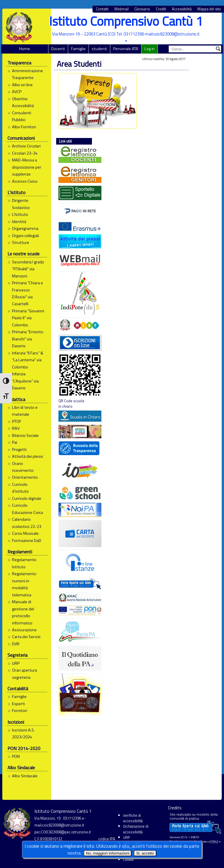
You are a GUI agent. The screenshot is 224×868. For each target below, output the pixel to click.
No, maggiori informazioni (108, 853)
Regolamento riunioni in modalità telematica (24, 584)
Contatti (102, 9)
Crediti (161, 9)
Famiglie (78, 49)
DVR (16, 644)
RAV (16, 428)
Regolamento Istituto (24, 563)
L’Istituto (20, 214)
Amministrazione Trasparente (27, 74)
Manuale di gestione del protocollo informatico (23, 612)
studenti (99, 49)
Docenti (58, 49)
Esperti (18, 704)
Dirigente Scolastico (21, 204)
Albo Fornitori (24, 127)
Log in (150, 49)
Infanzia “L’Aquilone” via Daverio (25, 381)
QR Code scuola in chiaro (73, 381)
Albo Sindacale (25, 776)
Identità (19, 222)
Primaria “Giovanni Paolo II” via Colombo (28, 318)
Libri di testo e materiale (25, 411)
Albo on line (22, 85)
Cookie (128, 859)
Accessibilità (182, 9)
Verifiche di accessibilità (133, 818)
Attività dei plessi (27, 456)
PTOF (17, 421)
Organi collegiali (25, 236)
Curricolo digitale (27, 498)
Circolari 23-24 (25, 153)
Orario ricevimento (23, 467)
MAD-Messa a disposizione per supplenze (27, 167)
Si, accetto (145, 853)
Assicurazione (24, 630)
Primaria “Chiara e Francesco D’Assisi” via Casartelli (27, 293)
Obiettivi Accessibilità (23, 102)
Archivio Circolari (26, 146)
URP (16, 663)
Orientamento (25, 477)
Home (25, 49)
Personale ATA (126, 49)
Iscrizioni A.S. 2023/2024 (23, 733)
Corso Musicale (25, 533)
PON (16, 756)
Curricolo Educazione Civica (27, 509)
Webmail (121, 9)
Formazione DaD (27, 540)
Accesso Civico (25, 181)
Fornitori (20, 711)
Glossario (142, 9)
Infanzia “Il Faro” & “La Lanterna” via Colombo (28, 360)
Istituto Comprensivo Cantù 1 (126, 21)
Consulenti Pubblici (22, 116)
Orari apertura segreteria (24, 674)
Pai (15, 442)
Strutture (21, 242)
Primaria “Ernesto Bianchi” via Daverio (28, 339)
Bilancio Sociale (25, 435)
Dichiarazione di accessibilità (136, 829)
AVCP (17, 92)
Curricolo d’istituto (20, 488)
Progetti (19, 449)
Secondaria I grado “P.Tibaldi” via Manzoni (28, 269)
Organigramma (25, 228)
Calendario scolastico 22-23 (27, 523)
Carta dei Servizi (26, 637)
